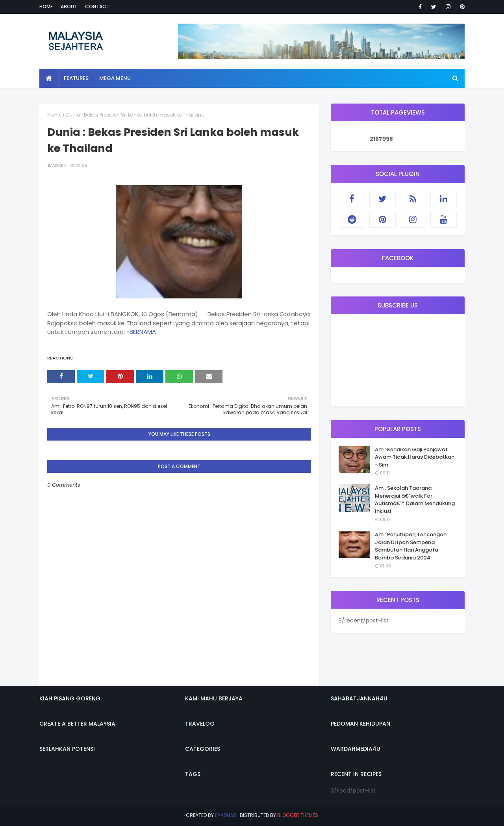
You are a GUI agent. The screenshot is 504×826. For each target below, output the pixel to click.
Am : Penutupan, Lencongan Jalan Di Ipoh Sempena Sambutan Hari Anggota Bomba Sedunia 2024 (411, 546)
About (69, 6)
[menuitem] (49, 78)
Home (46, 6)
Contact (97, 6)
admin (59, 165)
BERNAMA (143, 332)
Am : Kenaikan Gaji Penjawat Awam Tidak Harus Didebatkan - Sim (415, 457)
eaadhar (226, 815)
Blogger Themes (298, 815)
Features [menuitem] (76, 78)
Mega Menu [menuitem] (115, 78)
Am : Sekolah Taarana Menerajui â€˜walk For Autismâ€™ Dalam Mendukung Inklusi (415, 500)
